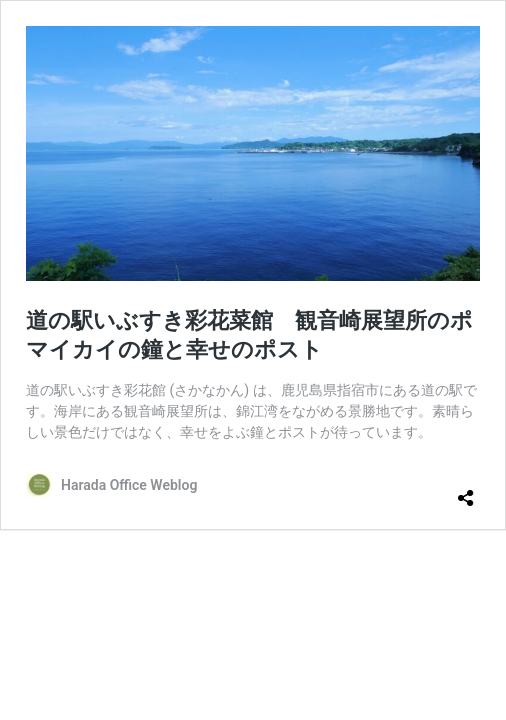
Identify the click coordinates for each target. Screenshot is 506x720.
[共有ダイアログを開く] (466, 490)
